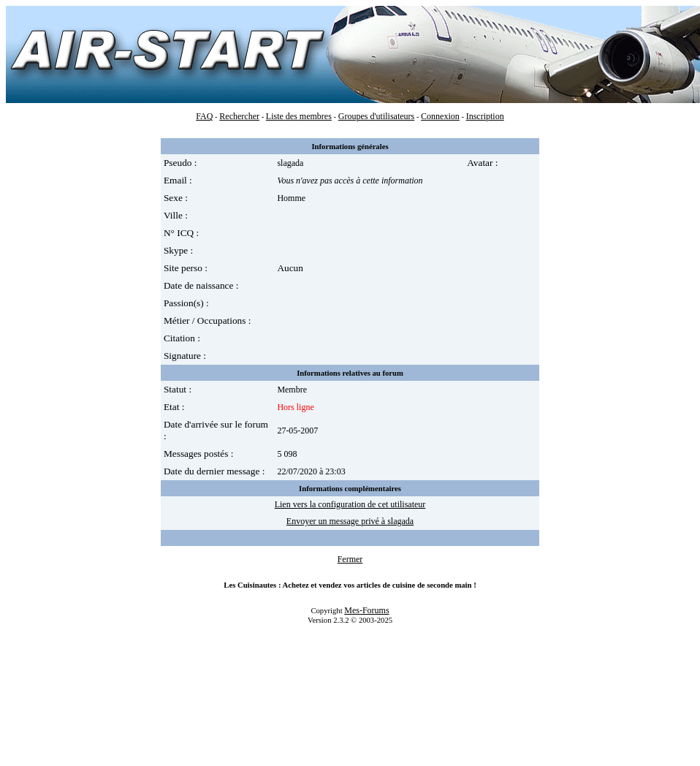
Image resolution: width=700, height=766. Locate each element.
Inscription (485, 116)
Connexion (440, 116)
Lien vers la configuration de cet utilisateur (350, 504)
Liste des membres (299, 116)
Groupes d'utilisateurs (376, 116)
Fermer (350, 559)
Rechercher (239, 116)
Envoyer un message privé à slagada (350, 521)
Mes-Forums (366, 610)
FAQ (204, 116)
